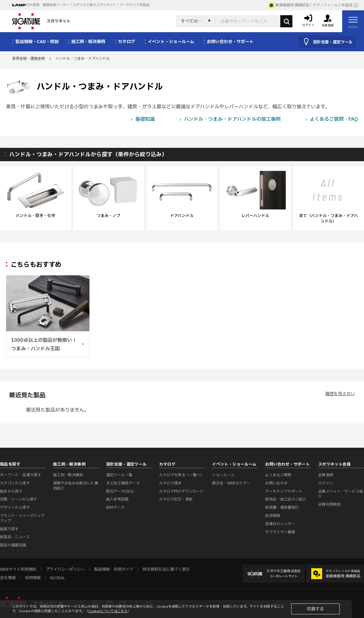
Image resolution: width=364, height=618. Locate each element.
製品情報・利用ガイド (114, 569)
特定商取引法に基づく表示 (166, 569)
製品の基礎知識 (13, 545)
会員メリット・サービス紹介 (341, 494)
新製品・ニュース (15, 537)
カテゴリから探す (15, 483)
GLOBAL (57, 578)
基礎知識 (145, 119)
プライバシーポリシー (65, 569)
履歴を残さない (340, 394)
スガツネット (41, 21)
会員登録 (326, 475)
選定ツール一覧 (119, 475)
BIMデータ (115, 508)
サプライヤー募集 (280, 532)
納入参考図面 (117, 499)
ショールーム (223, 475)
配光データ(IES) (120, 491)
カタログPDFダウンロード (181, 491)
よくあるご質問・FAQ (334, 119)
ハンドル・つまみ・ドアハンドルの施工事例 (232, 119)
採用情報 (33, 578)
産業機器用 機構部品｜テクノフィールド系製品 (311, 5)
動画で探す (9, 529)
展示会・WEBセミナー (231, 483)
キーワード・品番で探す (21, 475)
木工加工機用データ (123, 483)
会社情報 (8, 578)
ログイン (326, 483)
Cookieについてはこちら (108, 611)
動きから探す (11, 491)
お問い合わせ (276, 483)
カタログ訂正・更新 (176, 499)
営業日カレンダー (280, 524)
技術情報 (273, 516)
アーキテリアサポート (284, 491)
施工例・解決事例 (68, 475)
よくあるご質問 (278, 475)
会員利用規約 (329, 504)
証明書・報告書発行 (282, 508)
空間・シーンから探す (19, 499)
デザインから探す (15, 508)
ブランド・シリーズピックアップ (22, 518)
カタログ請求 (170, 483)
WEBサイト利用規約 (18, 569)
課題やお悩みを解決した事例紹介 (76, 486)
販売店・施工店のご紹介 (286, 499)
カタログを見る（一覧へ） (181, 475)
